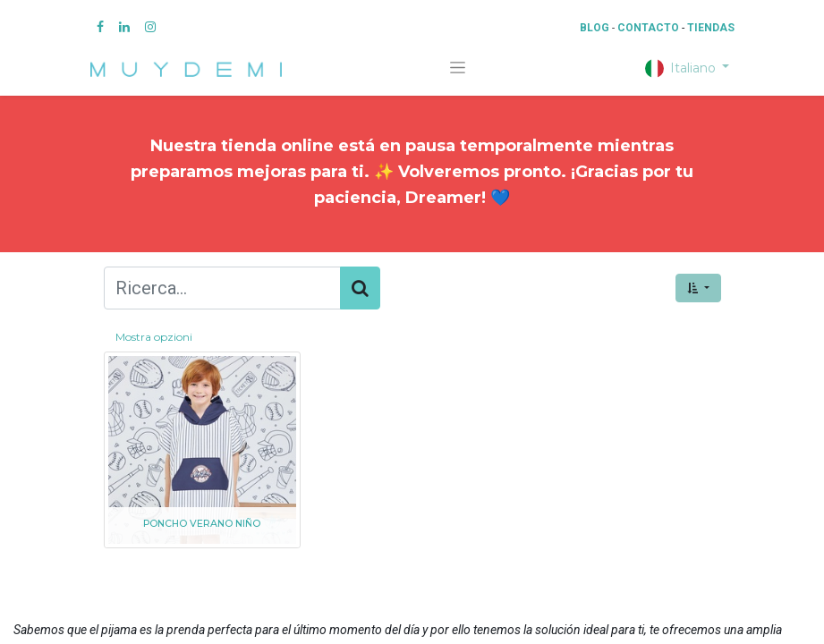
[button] (698, 288)
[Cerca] (360, 288)
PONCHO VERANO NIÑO (202, 524)
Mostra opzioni (154, 337)
